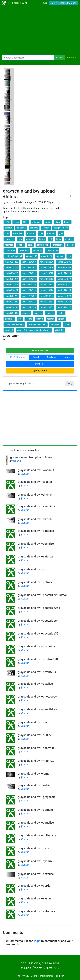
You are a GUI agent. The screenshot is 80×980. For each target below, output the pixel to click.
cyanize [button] (46, 228)
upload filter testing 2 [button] (14, 324)
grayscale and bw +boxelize (36, 874)
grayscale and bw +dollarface (37, 835)
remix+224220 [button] (47, 285)
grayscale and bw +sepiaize (36, 544)
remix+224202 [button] (11, 262)
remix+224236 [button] (47, 307)
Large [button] (67, 357)
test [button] (20, 319)
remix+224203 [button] (29, 262)
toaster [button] (50, 319)
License (35, 976)
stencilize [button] (9, 319)
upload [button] (61, 319)
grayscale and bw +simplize (36, 531)
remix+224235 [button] (29, 307)
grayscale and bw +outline (35, 735)
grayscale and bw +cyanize (35, 861)
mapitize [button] (69, 239)
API (63, 976)
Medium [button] (51, 357)
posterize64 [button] (47, 256)
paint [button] (30, 245)
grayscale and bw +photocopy (37, 697)
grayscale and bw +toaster (35, 482)
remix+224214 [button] (11, 279)
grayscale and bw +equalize (36, 823)
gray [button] (61, 233)
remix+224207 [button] (29, 268)
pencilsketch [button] (43, 245)
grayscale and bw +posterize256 (39, 608)
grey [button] (20, 239)
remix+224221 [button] (64, 285)
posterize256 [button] (52, 251)
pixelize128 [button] (10, 251)
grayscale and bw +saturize (36, 556)
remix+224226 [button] (11, 296)
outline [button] (20, 245)
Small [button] (36, 357)
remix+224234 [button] (11, 307)
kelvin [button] (42, 239)
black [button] (57, 222)
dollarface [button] (18, 233)
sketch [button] (61, 313)
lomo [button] (59, 239)
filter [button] (41, 233)
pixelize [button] (70, 245)
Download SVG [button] (40, 351)
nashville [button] (9, 245)
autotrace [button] (36, 222)
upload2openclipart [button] (37, 324)
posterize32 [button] (31, 256)
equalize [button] (31, 233)
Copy (69, 383)
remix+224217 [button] (64, 279)
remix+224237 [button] (64, 307)
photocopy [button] (58, 245)
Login (45, 3)
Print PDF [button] (40, 364)
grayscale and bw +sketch (35, 519)
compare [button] (34, 228)
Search (59, 58)
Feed (57, 976)
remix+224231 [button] (29, 302)
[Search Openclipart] (28, 58)
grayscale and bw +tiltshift (35, 495)
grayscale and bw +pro (33, 569)
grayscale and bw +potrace (35, 582)
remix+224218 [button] (11, 285)
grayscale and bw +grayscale (37, 797)
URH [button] (25, 222)
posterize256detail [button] (13, 256)
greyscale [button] (31, 239)
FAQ (18, 976)
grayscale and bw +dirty (33, 848)
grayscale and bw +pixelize (35, 684)
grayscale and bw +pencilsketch (39, 709)
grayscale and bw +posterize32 (38, 633)
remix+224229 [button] (64, 296)
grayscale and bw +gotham (35, 810)
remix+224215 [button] (29, 279)
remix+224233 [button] (64, 302)
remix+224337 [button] (11, 313)
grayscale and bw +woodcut (36, 470)
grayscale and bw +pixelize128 (38, 659)
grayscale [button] (9, 239)
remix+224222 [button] (11, 290)
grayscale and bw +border (35, 886)
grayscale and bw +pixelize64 (37, 672)
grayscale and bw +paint (34, 722)
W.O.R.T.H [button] (60, 330)
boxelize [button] (9, 228)
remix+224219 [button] (29, 285)
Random (71, 58)
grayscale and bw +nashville (36, 748)
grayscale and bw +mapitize (36, 761)
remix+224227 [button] (29, 296)
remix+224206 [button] (11, 268)
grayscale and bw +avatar (34, 898)
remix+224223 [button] (29, 290)
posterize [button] (37, 251)
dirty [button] (7, 233)
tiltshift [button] (40, 319)
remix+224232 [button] (47, 302)
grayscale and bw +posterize (36, 646)
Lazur (9, 202)
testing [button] (29, 319)
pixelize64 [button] (24, 251)
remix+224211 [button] (29, 273)
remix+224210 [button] (11, 273)
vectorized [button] (55, 324)
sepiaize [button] (38, 313)
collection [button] (21, 228)
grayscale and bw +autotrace (37, 911)
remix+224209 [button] (64, 268)
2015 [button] (7, 222)
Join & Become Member (63, 3)
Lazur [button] (16, 222)
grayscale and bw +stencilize (37, 506)
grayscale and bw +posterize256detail (43, 595)
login (37, 941)
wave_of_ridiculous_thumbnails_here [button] (34, 330)
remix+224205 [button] (64, 262)
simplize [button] (50, 313)
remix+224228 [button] (47, 296)
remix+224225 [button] (64, 290)
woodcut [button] (9, 330)
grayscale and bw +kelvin (34, 785)
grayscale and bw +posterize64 (38, 621)
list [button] (50, 239)
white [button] (67, 324)
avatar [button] (48, 222)
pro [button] (69, 256)
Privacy (25, 976)
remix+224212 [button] (47, 273)
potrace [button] (60, 256)
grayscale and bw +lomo (34, 774)
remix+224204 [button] (47, 262)
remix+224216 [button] (47, 279)
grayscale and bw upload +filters (31, 457)
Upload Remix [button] (40, 371)
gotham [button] (51, 233)
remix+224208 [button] (47, 268)
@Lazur (17, 461)
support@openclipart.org (40, 967)
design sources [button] (61, 228)
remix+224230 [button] (11, 302)
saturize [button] (26, 313)
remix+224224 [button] (47, 290)
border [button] (67, 222)
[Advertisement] (40, 31)
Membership (47, 976)
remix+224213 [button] (64, 273)
